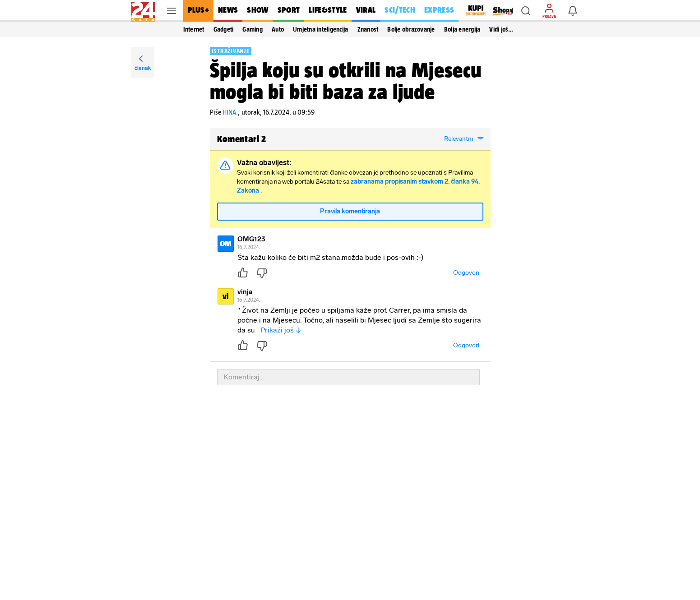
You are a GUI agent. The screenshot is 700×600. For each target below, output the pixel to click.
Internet (194, 29)
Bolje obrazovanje (411, 29)
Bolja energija (462, 29)
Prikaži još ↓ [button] (281, 330)
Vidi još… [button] (501, 29)
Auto (278, 29)
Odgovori (466, 273)
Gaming (253, 29)
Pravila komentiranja (350, 211)
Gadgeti (224, 29)
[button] (526, 11)
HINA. (230, 112)
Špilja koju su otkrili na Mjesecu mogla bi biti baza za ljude (346, 81)
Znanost (368, 29)
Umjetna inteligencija (320, 29)
